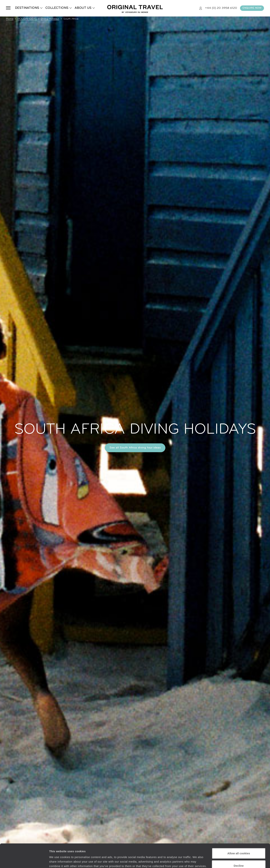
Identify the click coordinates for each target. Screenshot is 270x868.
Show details (58, 861)
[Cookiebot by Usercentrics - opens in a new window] (24, 861)
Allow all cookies (239, 833)
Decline (239, 845)
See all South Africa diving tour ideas (135, 448)
